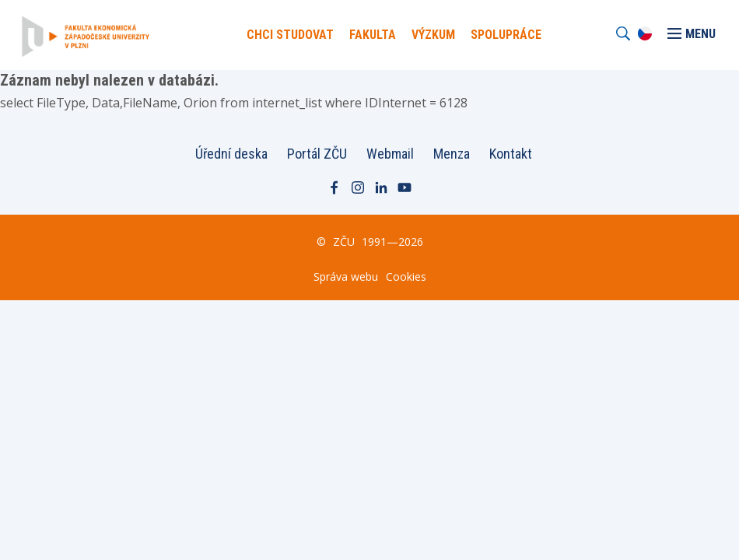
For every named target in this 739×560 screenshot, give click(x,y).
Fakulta (373, 35)
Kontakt (511, 154)
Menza (452, 154)
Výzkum (433, 35)
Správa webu (346, 276)
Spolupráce (506, 35)
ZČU (344, 241)
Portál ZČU (317, 154)
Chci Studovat (290, 35)
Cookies (406, 276)
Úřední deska (231, 154)
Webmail (390, 154)
